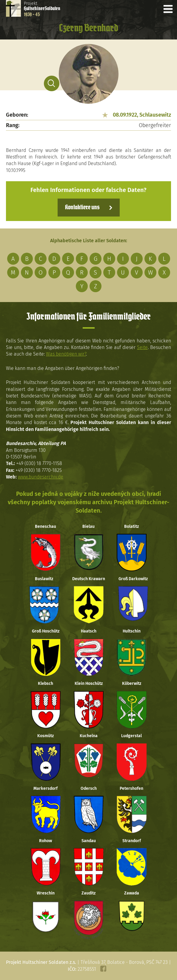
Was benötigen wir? (66, 354)
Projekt (42, 9)
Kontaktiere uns (82, 208)
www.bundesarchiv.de (41, 477)
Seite (142, 347)
